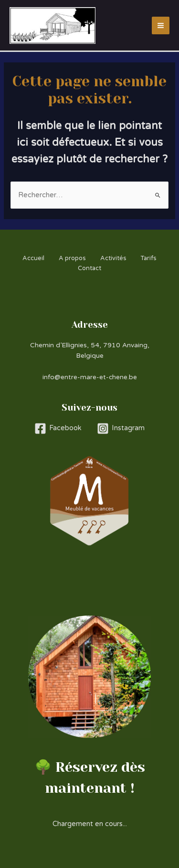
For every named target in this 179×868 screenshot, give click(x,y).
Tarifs (149, 258)
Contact (89, 268)
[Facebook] (58, 429)
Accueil (33, 258)
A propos (72, 258)
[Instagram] (121, 429)
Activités (113, 258)
